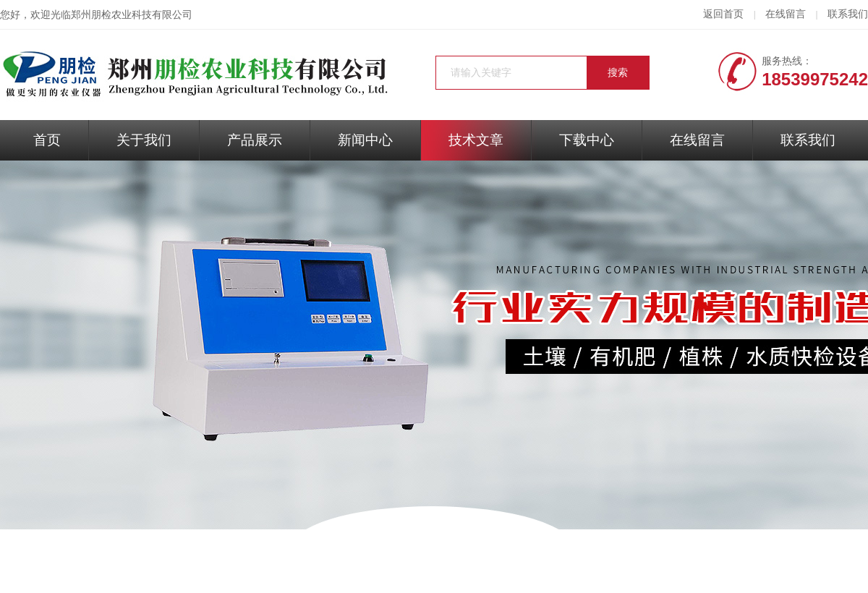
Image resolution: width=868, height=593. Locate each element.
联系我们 (848, 14)
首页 (47, 140)
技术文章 (476, 140)
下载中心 (587, 140)
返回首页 (723, 14)
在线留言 (786, 14)
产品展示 (255, 140)
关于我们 (144, 140)
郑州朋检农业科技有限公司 (132, 15)
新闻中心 (365, 140)
